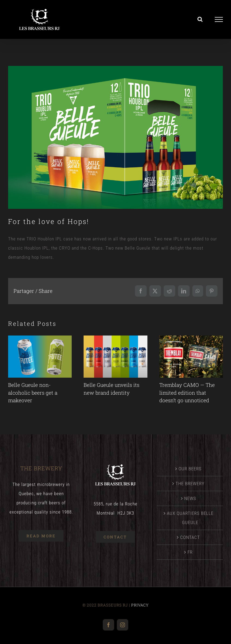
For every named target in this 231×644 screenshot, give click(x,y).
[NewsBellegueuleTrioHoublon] (116, 137)
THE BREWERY (190, 484)
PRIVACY (140, 605)
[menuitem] (190, 552)
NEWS (190, 498)
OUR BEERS (190, 469)
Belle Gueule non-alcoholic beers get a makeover (33, 393)
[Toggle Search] (200, 19)
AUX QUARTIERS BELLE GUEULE (190, 518)
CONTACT (190, 537)
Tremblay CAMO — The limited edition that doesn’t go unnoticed (187, 393)
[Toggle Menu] (219, 19)
